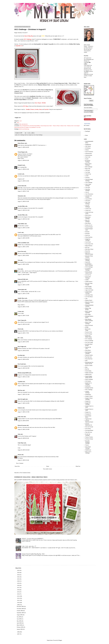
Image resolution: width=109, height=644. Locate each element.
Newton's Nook (89, 332)
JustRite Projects (89, 282)
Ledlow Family (88, 288)
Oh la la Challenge (89, 341)
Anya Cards (88, 157)
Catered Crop (88, 174)
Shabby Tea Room (89, 373)
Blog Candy (88, 169)
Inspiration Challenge (88, 260)
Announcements (89, 155)
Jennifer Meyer (21, 298)
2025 (18, 570)
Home (48, 466)
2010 (18, 603)
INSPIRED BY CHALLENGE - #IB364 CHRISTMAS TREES (31, 477)
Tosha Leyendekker (22, 243)
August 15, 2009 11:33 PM (24, 294)
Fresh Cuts (88, 235)
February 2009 (20, 627)
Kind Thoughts (88, 286)
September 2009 (20, 613)
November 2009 (20, 609)
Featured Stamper (89, 227)
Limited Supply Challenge (89, 292)
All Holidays (88, 148)
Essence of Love (89, 225)
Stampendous (88, 394)
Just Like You (88, 275)
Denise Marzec (21, 143)
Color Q (87, 192)
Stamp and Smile (22, 279)
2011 (18, 600)
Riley (86, 367)
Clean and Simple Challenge (89, 180)
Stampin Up (31, 135)
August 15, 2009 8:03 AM (23, 160)
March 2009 (20, 625)
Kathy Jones (21, 417)
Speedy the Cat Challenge (88, 384)
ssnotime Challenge (87, 392)
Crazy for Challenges (88, 206)
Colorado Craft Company (88, 197)
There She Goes (89, 432)
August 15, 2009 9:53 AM (23, 201)
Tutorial (87, 445)
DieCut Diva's (88, 215)
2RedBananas (88, 144)
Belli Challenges (89, 167)
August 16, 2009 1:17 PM (23, 333)
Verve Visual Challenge (38, 135)
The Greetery (88, 429)
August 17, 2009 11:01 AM (24, 394)
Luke (86, 298)
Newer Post (17, 466)
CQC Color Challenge (88, 203)
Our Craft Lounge (89, 342)
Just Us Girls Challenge (88, 277)
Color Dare (88, 187)
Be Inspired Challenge (88, 161)
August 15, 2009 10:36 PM (24, 275)
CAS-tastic (88, 170)
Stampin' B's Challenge (88, 404)
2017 (18, 588)
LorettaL (20, 174)
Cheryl (19, 329)
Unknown (20, 408)
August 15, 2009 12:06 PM (24, 238)
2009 (18, 605)
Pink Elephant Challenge (88, 353)
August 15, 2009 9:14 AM (23, 181)
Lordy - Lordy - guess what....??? (29, 546)
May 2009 (19, 621)
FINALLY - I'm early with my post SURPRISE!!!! (33, 539)
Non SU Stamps (89, 334)
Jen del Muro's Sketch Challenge (89, 264)
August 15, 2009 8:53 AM (23, 169)
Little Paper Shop (89, 295)
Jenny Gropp (21, 320)
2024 (18, 573)
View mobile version (47, 469)
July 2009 (19, 617)
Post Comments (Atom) (25, 473)
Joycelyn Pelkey (21, 206)
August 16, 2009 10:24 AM (24, 324)
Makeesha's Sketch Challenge (89, 303)
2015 (18, 592)
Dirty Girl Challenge (87, 221)
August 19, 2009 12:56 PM (24, 429)
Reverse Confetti (89, 365)
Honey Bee (88, 251)
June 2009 (19, 619)
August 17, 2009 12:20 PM (24, 403)
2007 (18, 634)
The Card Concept (89, 427)
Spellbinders (88, 386)
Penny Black (88, 350)
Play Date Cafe (88, 357)
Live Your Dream (89, 297)
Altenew (87, 150)
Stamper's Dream (89, 396)
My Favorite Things (88, 330)
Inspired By (88, 262)
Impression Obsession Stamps (89, 253)
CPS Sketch (88, 201)
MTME (87, 327)
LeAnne (20, 312)
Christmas (87, 178)
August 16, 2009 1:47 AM (23, 307)
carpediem (20, 382)
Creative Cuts (88, 209)
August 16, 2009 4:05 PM (23, 351)
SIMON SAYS (88, 374)
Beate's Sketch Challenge (88, 164)
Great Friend (88, 242)
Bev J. (19, 338)
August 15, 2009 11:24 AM (24, 228)
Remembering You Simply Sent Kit (89, 363)
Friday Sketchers (89, 237)
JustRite (87, 280)
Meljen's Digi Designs (88, 309)
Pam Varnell (21, 364)
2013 (18, 596)
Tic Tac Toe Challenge (88, 435)
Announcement (88, 153)
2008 (18, 632)
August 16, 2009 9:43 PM (23, 359)
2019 (18, 583)
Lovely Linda (21, 186)
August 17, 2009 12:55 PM (24, 412)
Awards (87, 159)
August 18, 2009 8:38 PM (23, 421)
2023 (18, 575)
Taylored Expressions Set (89, 424)
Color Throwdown (89, 194)
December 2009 (20, 606)
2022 (18, 577)
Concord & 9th (88, 199)
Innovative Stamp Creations (89, 257)
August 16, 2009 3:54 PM (23, 342)
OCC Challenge (21, 135)
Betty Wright (21, 347)
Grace (19, 269)
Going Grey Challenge (88, 240)
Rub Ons (26, 135)
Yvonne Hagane (21, 152)
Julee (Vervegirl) (22, 399)
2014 (18, 594)
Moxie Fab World (89, 325)
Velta (19, 260)
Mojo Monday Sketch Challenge (89, 320)
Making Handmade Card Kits (89, 306)
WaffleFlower (88, 450)
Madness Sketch (89, 300)
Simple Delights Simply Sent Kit (89, 377)
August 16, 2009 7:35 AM (23, 316)
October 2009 (20, 611)
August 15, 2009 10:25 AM (24, 210)
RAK (86, 361)
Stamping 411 (88, 414)
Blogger (60, 640)
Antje (19, 434)
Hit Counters (87, 125)
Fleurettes (87, 232)
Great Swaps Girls (89, 244)
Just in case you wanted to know (89, 272)
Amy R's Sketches (89, 152)
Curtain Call (88, 210)
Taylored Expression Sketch (89, 421)
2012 (18, 598)
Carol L (20, 232)
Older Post (78, 466)
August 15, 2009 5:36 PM (23, 264)
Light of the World (89, 290)
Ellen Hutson (88, 223)
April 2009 (19, 623)
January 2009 (20, 629)
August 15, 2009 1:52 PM (23, 247)
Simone (19, 455)
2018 (18, 585)
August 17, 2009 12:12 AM (24, 377)
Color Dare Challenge (88, 190)
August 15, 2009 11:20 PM (24, 285)
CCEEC (87, 176)
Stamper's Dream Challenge (89, 399)
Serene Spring (88, 371)
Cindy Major (21, 443)
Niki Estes (20, 390)
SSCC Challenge (89, 390)
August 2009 (20, 615)
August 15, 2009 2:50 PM (23, 256)
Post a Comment (20, 463)
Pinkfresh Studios (89, 355)
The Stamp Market (89, 430)
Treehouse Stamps (89, 439)
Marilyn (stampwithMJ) (23, 373)
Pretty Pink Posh (89, 359)
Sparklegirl (88, 131)
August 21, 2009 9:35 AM (23, 460)
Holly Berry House (89, 249)
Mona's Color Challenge (88, 323)
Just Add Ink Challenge (88, 269)
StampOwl (20, 165)
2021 (18, 579)
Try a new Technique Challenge (87, 442)
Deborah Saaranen (22, 425)
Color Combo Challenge (88, 185)
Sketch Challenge (89, 379)
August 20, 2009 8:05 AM (23, 438)
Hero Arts (87, 247)
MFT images (88, 314)
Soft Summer (88, 381)
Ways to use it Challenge (88, 452)
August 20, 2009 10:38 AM (24, 450)
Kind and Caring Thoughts (89, 284)
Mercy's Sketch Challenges (88, 312)
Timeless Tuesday (89, 437)
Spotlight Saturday (89, 388)
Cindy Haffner (21, 224)
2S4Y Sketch (88, 146)
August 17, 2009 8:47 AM (23, 386)
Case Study (88, 172)
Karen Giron (21, 251)
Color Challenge (89, 182)
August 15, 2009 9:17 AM (23, 191)
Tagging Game (88, 419)
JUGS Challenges (89, 267)
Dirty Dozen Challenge (88, 218)
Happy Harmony (89, 246)
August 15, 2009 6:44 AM (23, 147)
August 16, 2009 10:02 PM (24, 368)
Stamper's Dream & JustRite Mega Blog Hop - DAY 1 (33, 554)
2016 (18, 590)
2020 (18, 581)
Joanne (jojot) (21, 289)
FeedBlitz (91, 112)
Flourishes (87, 234)
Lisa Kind (20, 355)
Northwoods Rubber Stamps (88, 336)
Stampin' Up (88, 412)
